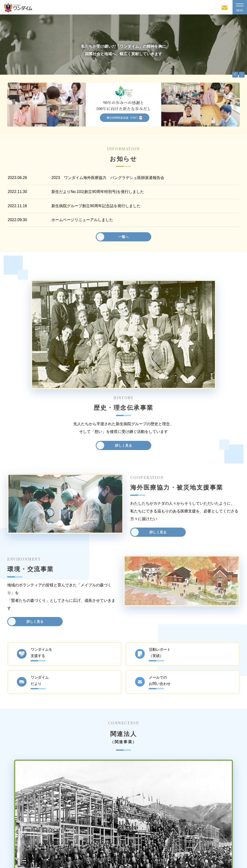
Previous (235, 75)
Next (242, 75)
